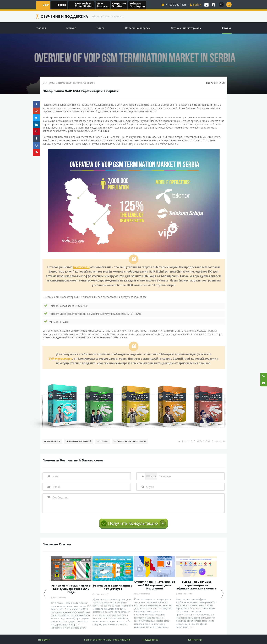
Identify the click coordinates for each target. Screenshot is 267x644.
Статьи (52, 83)
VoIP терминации (60, 359)
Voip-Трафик (103, 441)
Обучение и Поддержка (64, 17)
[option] (71, 593)
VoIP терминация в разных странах (130, 441)
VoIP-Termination (52, 441)
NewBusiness (81, 267)
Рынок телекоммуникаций (79, 441)
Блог (45, 83)
